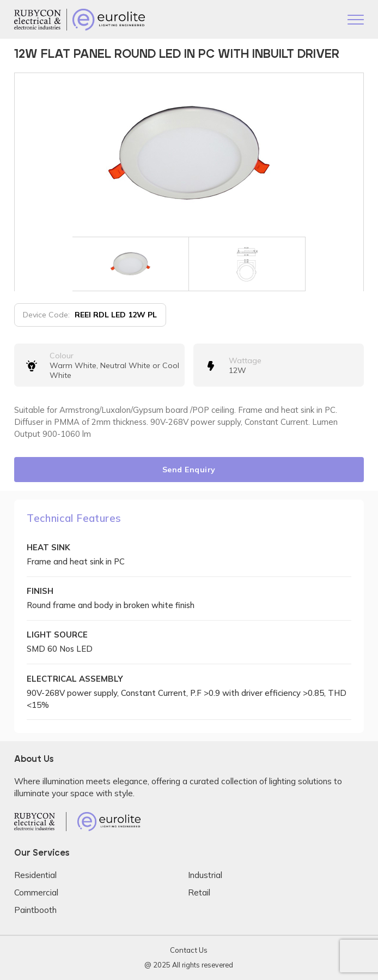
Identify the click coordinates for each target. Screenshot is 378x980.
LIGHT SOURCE (57, 635)
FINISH (40, 591)
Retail (199, 892)
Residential (35, 875)
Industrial (205, 875)
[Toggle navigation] (356, 21)
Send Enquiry (189, 470)
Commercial (36, 892)
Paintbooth (35, 910)
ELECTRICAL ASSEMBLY (75, 679)
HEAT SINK (48, 547)
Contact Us (189, 950)
